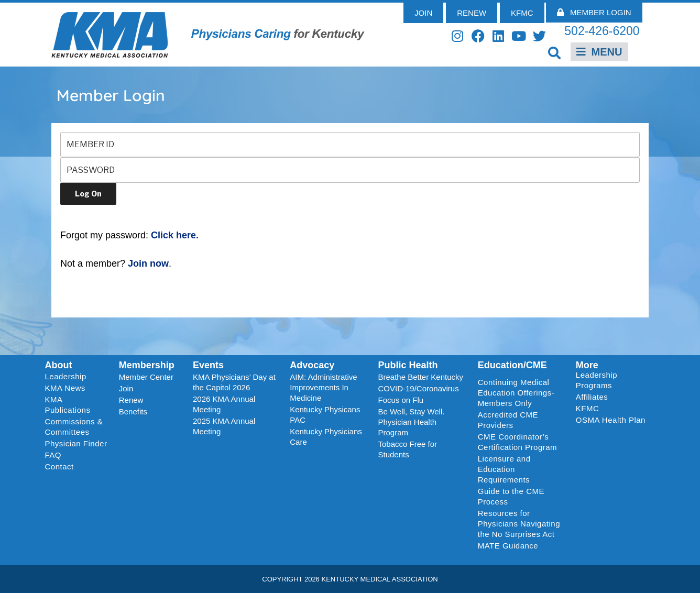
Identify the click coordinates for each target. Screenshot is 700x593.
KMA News (65, 388)
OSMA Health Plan (611, 420)
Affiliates (594, 397)
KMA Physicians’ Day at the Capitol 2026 (234, 382)
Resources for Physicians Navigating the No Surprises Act (519, 524)
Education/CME (512, 365)
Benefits (133, 411)
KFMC (588, 408)
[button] (555, 53)
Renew (131, 400)
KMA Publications (68, 405)
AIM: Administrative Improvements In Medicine (323, 387)
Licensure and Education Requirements (504, 469)
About (59, 365)
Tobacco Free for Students (407, 449)
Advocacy (312, 365)
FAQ (53, 455)
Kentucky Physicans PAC (325, 415)
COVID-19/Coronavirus (418, 388)
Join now (148, 263)
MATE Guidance (508, 546)
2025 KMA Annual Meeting (224, 426)
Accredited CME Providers (508, 420)
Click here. (175, 235)
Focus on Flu (401, 400)
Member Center (146, 377)
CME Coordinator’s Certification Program (517, 442)
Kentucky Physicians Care (326, 437)
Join (126, 388)
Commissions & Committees (74, 427)
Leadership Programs (613, 380)
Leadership (68, 377)
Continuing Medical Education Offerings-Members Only (516, 393)
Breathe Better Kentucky (420, 377)
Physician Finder (76, 443)
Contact (59, 466)
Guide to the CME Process (511, 496)
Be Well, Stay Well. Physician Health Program (411, 422)
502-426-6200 (602, 31)
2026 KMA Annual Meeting (224, 404)
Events (208, 365)
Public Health (408, 365)
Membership (147, 365)
